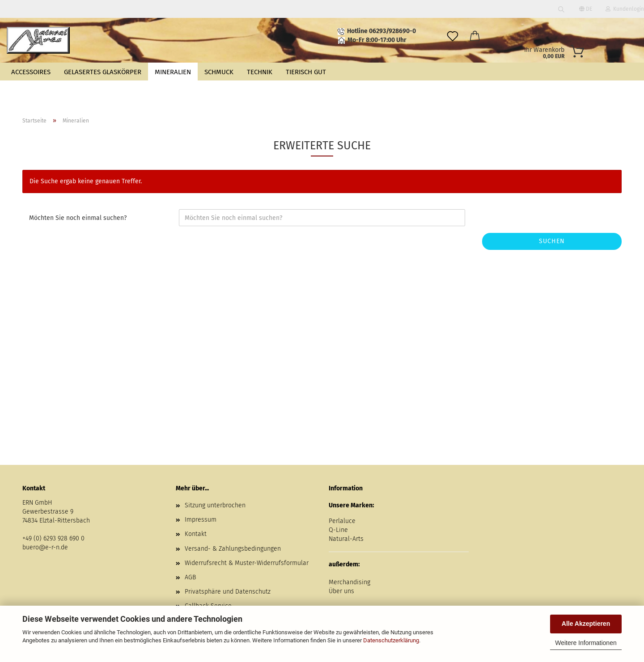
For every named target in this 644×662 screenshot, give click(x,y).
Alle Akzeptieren (586, 624)
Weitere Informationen (586, 643)
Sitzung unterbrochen (215, 505)
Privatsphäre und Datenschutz (228, 592)
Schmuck (219, 72)
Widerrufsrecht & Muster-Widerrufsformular (247, 563)
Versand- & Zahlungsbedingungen (233, 549)
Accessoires (31, 72)
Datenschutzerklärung (391, 640)
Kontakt (196, 534)
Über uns (341, 591)
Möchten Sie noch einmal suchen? (78, 218)
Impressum (201, 520)
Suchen (552, 241)
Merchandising (350, 582)
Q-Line (338, 530)
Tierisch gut (306, 72)
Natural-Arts (346, 539)
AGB (190, 577)
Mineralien (173, 72)
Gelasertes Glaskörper (103, 72)
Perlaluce (342, 521)
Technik (260, 72)
